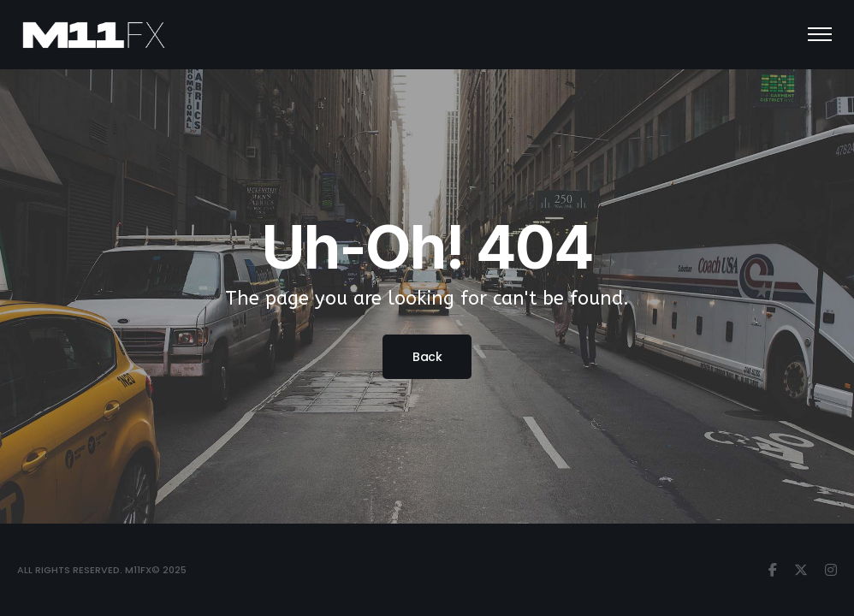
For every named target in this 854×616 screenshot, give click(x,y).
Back (427, 357)
